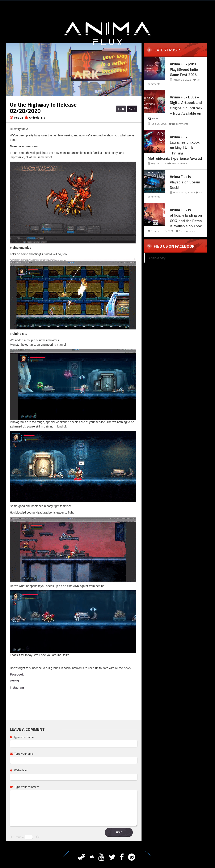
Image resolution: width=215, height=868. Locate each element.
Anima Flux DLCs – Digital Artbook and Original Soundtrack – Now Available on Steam (175, 108)
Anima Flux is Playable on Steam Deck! (185, 182)
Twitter (15, 681)
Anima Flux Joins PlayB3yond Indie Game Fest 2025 (184, 69)
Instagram (17, 688)
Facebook (17, 675)
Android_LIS (37, 118)
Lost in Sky (157, 258)
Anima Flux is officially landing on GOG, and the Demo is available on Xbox (186, 218)
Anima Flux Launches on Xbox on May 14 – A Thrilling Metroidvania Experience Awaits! (175, 148)
